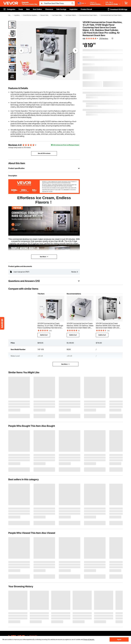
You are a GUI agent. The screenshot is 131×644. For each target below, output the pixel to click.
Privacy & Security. (89, 639)
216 (25, 147)
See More (66, 364)
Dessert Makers (45, 15)
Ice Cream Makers (58, 15)
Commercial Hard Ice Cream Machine (112, 15)
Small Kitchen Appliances (31, 15)
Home (10, 15)
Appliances (18, 15)
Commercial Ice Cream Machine (89, 15)
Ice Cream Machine (71, 15)
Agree (119, 639)
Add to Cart (44, 335)
